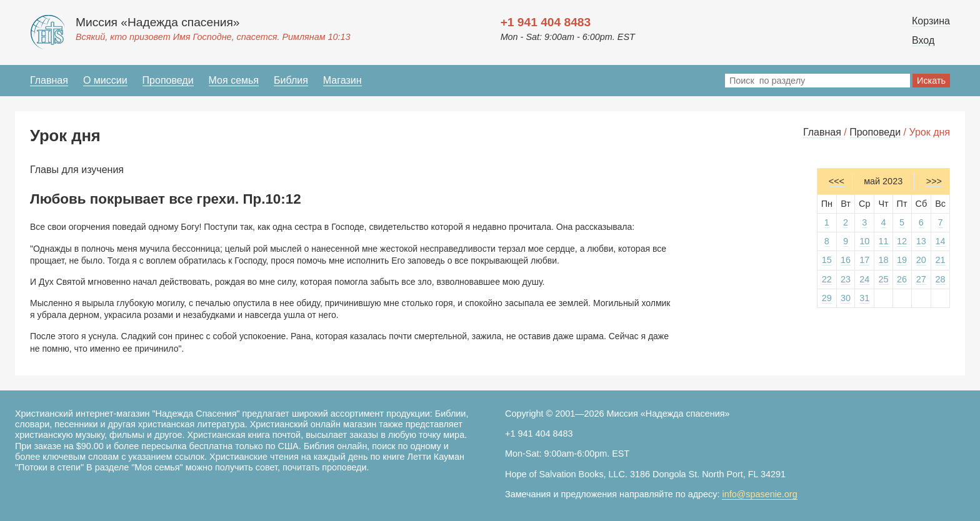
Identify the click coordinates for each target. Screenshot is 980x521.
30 (846, 298)
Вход (923, 40)
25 (884, 279)
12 (902, 241)
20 (921, 260)
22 (827, 279)
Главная (49, 80)
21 (941, 260)
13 (921, 241)
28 (941, 279)
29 (827, 298)
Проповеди (168, 80)
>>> (934, 181)
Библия (291, 80)
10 (864, 241)
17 (864, 260)
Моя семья (234, 80)
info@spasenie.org (759, 494)
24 (864, 279)
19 (902, 260)
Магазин (342, 80)
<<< (837, 181)
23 (846, 279)
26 (902, 279)
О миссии (105, 80)
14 (941, 241)
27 (921, 279)
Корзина (931, 21)
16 (846, 260)
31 (864, 298)
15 (827, 260)
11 (884, 241)
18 (884, 260)
